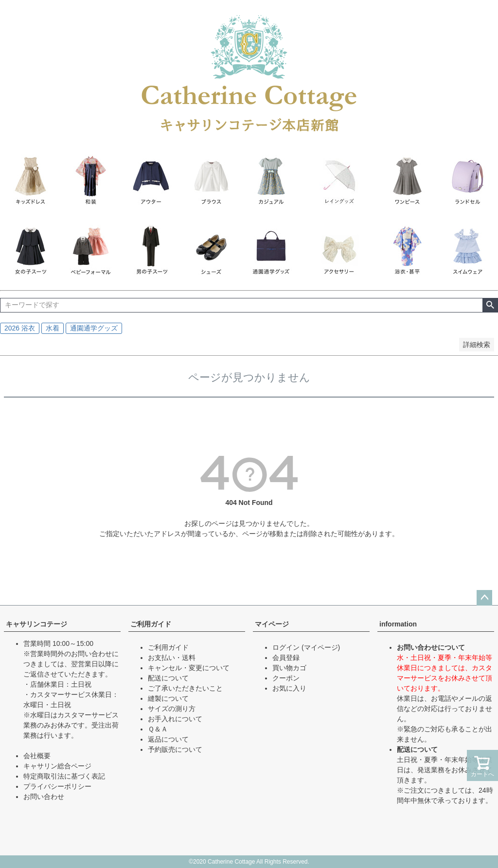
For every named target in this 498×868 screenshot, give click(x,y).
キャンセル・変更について (189, 668)
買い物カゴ (289, 668)
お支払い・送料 (172, 658)
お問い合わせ (44, 797)
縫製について (168, 698)
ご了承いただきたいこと (185, 688)
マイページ (272, 624)
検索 (490, 305)
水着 (53, 328)
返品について (168, 739)
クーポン (286, 678)
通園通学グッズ (94, 328)
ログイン (286, 647)
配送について (168, 678)
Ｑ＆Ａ (158, 729)
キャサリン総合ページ (57, 766)
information (398, 624)
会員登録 (286, 658)
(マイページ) (321, 647)
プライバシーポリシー (57, 786)
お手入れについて (175, 719)
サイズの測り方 (172, 709)
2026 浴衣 (20, 328)
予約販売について (175, 749)
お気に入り (289, 688)
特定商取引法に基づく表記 (64, 776)
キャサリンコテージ (36, 624)
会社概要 (37, 756)
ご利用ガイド (151, 624)
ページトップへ (484, 598)
